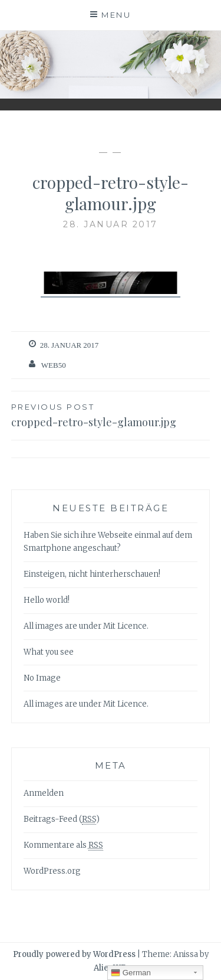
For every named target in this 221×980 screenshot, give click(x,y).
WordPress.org (52, 871)
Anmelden (44, 793)
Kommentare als (63, 845)
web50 (54, 365)
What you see (49, 652)
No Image (42, 678)
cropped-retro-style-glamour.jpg (111, 415)
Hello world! (47, 600)
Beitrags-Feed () (62, 819)
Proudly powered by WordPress (74, 954)
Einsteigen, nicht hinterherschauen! (92, 574)
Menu (116, 15)
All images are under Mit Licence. (86, 626)
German (131, 973)
